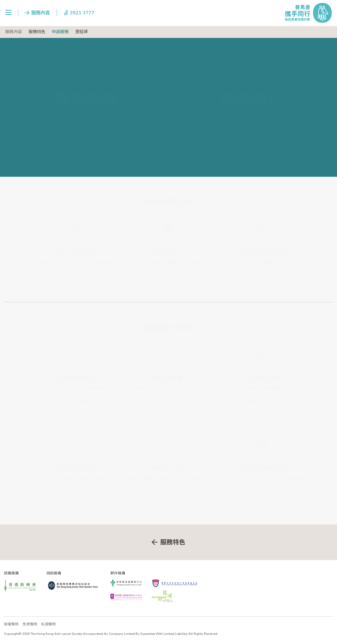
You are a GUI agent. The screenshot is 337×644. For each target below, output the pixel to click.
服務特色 (37, 32)
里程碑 (81, 32)
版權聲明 (11, 624)
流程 (86, 136)
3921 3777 (113, 105)
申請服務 (60, 32)
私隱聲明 (48, 624)
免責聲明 (30, 624)
